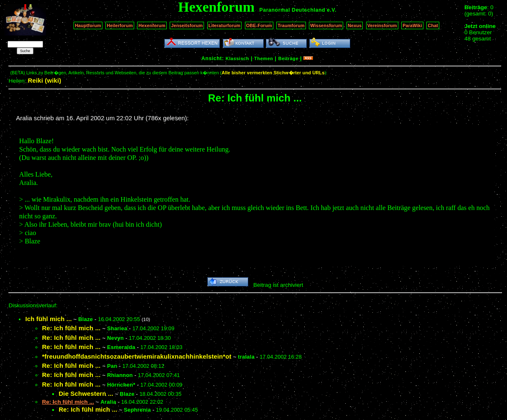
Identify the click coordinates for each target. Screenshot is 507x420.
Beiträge (288, 58)
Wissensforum (326, 25)
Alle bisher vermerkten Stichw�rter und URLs (273, 73)
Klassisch (237, 58)
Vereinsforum (382, 25)
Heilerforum (120, 25)
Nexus (355, 25)
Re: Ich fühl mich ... (71, 328)
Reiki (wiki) (44, 80)
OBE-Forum (259, 25)
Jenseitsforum (187, 25)
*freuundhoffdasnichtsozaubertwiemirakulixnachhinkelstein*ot (136, 356)
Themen (264, 58)
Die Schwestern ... (86, 393)
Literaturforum (224, 25)
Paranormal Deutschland (293, 10)
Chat (433, 25)
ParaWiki (412, 25)
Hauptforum (88, 25)
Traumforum (291, 25)
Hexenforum (152, 25)
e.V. (332, 10)
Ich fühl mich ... (48, 319)
